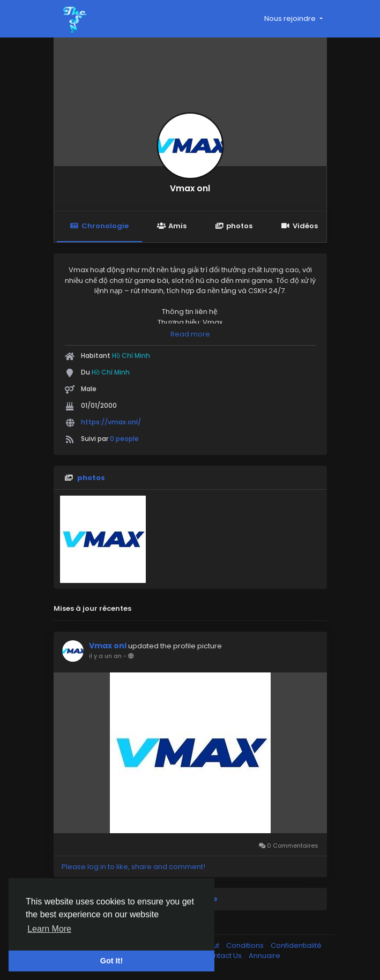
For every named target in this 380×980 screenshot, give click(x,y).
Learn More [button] (49, 929)
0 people (124, 439)
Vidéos (299, 226)
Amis (172, 226)
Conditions (246, 945)
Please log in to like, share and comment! (133, 867)
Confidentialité (296, 945)
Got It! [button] (111, 961)
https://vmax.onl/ (111, 422)
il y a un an (105, 656)
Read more (190, 334)
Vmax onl (190, 188)
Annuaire (264, 956)
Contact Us (223, 956)
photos (234, 226)
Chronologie (99, 226)
